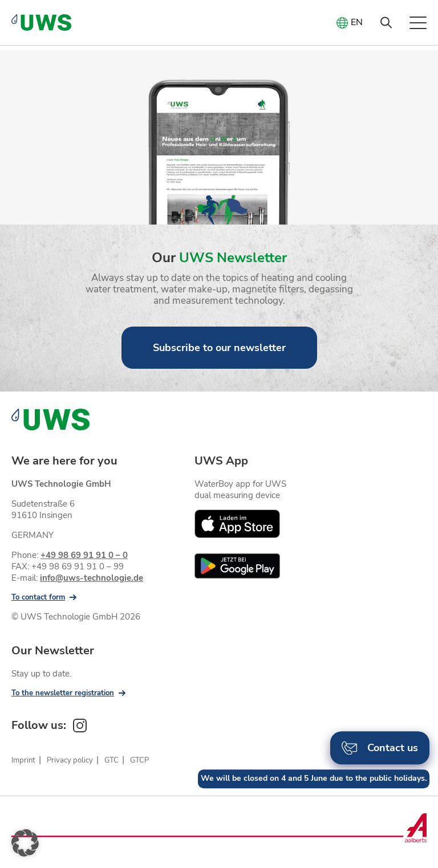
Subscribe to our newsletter (219, 348)
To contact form (38, 597)
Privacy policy (70, 760)
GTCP (139, 760)
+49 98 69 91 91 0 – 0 (84, 555)
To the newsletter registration (63, 693)
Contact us (380, 753)
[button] (25, 843)
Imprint (23, 760)
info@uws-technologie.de (92, 578)
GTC (111, 760)
